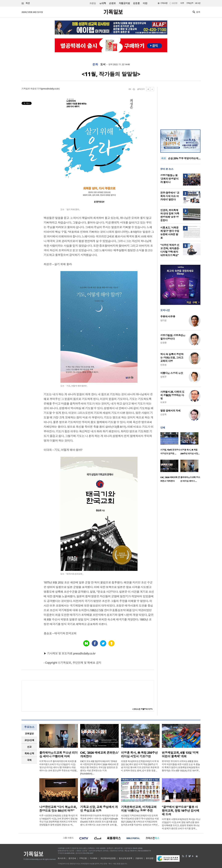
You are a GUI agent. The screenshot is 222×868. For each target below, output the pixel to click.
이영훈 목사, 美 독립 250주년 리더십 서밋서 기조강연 (139, 755)
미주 (182, 3)
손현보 (112, 3)
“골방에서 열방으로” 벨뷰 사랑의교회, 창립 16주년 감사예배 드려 (181, 811)
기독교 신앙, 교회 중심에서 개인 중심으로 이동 (99, 809)
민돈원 (163, 365)
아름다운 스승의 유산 (172, 373)
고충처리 (139, 858)
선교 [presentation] (29, 747)
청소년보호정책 (125, 858)
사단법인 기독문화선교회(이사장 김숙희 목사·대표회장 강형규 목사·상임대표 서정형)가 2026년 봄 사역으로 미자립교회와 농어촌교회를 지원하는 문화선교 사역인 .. (140, 820)
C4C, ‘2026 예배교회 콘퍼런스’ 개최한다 (99, 755)
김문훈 (136, 3)
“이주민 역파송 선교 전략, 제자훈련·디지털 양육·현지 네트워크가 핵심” (170, 250)
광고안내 (72, 858)
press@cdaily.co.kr (50, 89)
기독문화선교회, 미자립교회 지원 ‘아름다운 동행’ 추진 (139, 809)
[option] (170, 444)
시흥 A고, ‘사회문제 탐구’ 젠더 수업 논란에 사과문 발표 (170, 233)
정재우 (163, 377)
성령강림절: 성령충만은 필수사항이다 (173, 337)
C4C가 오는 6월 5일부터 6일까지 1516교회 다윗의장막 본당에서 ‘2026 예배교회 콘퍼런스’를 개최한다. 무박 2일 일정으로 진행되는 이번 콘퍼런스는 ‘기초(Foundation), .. (99, 767)
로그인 (198, 3)
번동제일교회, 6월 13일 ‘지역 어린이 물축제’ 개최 (180, 755)
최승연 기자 (36, 89)
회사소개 (62, 858)
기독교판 (164, 3)
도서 (103, 64)
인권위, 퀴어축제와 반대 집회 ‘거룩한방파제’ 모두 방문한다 (170, 215)
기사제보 (94, 858)
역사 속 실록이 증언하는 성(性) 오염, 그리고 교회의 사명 (172, 358)
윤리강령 (150, 858)
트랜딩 (93, 3)
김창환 (163, 343)
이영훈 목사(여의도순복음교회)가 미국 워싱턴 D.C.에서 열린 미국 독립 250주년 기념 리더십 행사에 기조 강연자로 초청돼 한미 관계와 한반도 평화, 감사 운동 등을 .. (140, 766)
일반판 (175, 3)
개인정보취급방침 (108, 858)
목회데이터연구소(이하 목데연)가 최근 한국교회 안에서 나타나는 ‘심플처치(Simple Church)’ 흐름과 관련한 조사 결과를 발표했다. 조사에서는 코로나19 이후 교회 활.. (99, 820)
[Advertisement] (180, 106)
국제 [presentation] (29, 760)
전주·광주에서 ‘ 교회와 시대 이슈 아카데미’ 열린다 (170, 196)
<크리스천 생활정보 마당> (142, 709)
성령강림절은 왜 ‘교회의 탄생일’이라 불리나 (169, 179)
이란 (145, 3)
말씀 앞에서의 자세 (170, 411)
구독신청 (190, 3)
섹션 (26, 3)
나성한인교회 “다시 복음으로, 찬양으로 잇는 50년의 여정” (58, 809)
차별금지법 (124, 3)
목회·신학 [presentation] (29, 753)
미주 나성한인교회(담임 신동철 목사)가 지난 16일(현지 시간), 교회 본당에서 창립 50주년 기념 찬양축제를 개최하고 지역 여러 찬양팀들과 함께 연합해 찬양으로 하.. (58, 820)
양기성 (163, 320)
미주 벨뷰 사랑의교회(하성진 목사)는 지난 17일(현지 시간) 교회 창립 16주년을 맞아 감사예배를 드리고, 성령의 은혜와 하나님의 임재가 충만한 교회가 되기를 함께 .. (181, 824)
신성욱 (163, 414)
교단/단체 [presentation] (29, 740)
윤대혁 (103, 3)
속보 (163, 158)
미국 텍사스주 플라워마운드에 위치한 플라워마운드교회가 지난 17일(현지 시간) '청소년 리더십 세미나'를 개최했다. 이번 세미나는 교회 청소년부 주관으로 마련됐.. (58, 766)
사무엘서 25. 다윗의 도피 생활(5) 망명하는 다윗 (172, 395)
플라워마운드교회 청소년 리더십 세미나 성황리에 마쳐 (58, 755)
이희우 (163, 402)
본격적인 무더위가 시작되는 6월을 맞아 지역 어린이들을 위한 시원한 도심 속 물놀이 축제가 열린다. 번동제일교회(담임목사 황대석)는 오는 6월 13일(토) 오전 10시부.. (181, 766)
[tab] (29, 734)
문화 (95, 64)
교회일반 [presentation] (29, 734)
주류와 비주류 (168, 317)
